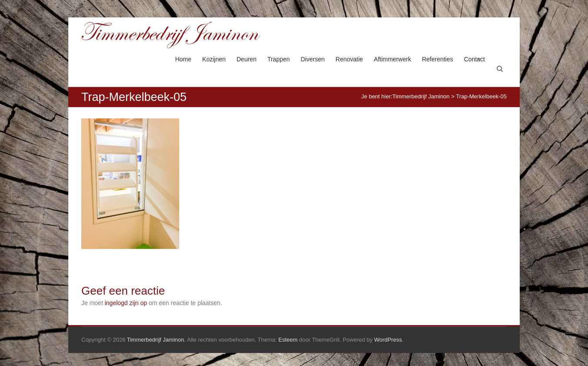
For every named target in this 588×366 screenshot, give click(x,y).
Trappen (279, 59)
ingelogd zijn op (126, 303)
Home (183, 59)
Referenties (438, 59)
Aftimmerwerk (393, 59)
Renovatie (349, 59)
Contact (474, 59)
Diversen (312, 59)
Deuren (247, 59)
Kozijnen (214, 59)
